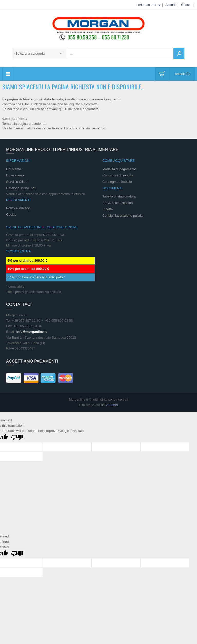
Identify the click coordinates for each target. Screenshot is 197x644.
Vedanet (112, 405)
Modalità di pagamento (119, 169)
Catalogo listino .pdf (21, 188)
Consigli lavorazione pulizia (122, 216)
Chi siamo (14, 169)
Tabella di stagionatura (119, 196)
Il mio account (146, 5)
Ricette (107, 209)
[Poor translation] (17, 438)
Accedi (170, 5)
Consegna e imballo (117, 182)
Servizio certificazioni (118, 203)
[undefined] (17, 554)
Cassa (186, 5)
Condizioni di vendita (118, 175)
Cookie (11, 215)
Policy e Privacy (18, 208)
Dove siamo (15, 175)
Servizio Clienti (17, 182)
